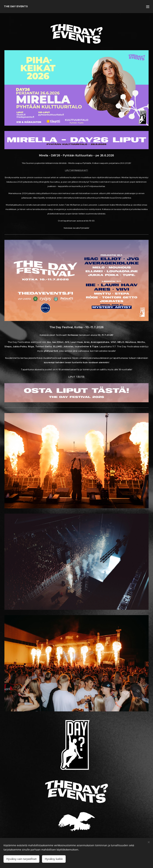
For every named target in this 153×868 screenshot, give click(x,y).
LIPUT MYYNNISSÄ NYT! (76, 170)
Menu (148, 7)
